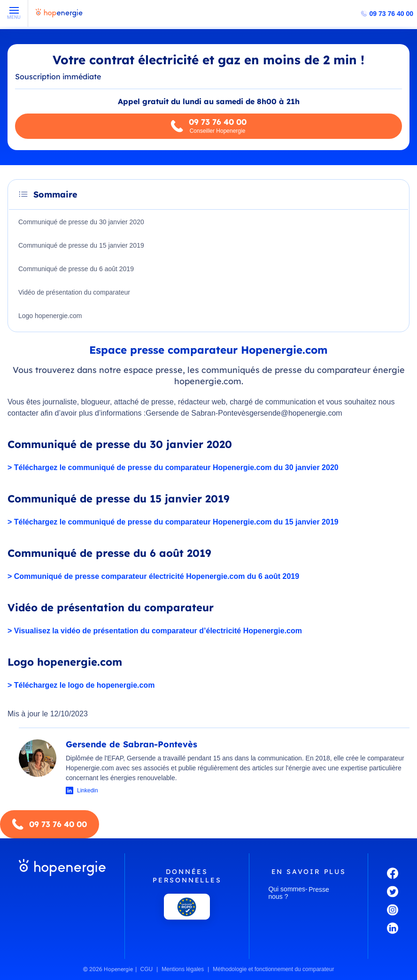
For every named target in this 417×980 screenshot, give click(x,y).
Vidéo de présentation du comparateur (74, 292)
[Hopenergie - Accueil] (59, 17)
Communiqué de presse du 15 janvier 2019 (81, 245)
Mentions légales (183, 969)
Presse (319, 889)
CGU (147, 969)
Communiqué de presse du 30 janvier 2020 (81, 222)
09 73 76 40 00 (391, 14)
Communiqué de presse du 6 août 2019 (76, 269)
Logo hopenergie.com (50, 316)
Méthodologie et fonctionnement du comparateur (273, 969)
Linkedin (88, 790)
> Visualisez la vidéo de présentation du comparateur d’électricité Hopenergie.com (155, 631)
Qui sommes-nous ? (288, 893)
